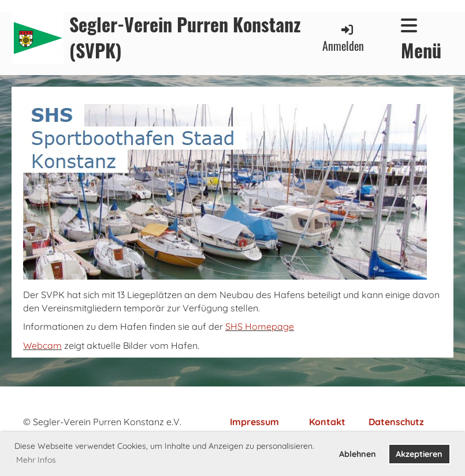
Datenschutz (396, 422)
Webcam (42, 345)
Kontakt (327, 422)
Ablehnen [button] (358, 454)
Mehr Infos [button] (36, 460)
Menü (421, 40)
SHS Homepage (260, 326)
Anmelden (343, 38)
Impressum (254, 422)
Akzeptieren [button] (419, 454)
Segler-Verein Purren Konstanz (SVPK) (185, 38)
